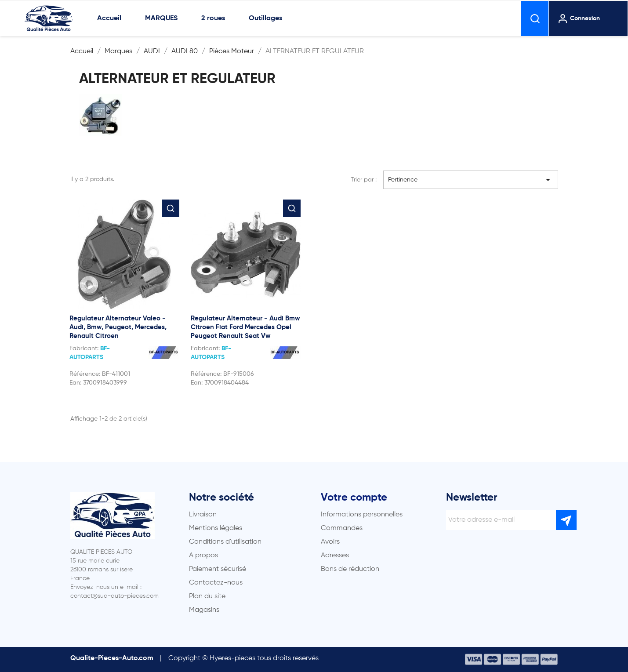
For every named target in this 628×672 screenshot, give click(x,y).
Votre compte (354, 498)
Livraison (203, 515)
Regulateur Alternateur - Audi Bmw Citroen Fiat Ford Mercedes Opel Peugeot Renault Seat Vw (245, 327)
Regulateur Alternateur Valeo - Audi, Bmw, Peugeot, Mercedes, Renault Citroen (118, 327)
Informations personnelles (362, 515)
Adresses (335, 556)
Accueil (109, 18)
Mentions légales (216, 528)
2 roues (213, 18)
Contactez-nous (216, 583)
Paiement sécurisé (218, 569)
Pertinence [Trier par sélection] (471, 180)
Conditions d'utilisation (225, 542)
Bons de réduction (350, 569)
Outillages (265, 18)
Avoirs (330, 542)
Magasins (204, 610)
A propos (203, 556)
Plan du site (207, 596)
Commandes (342, 528)
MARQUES (161, 18)
